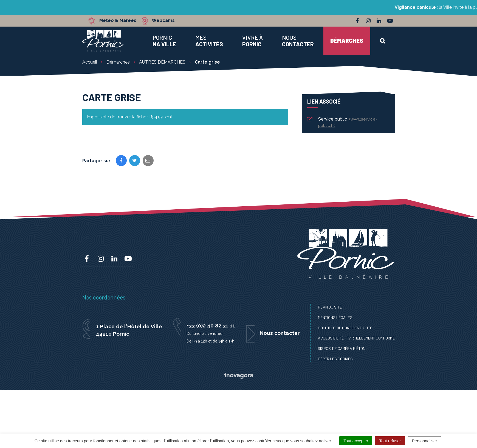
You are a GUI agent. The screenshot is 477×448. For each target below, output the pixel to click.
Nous (298, 41)
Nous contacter (280, 333)
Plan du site (330, 307)
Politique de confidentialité (345, 328)
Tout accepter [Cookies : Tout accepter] (356, 441)
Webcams (164, 21)
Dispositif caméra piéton (342, 348)
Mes (209, 41)
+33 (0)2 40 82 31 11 (211, 326)
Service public (342, 122)
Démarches (347, 40)
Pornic (164, 41)
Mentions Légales (335, 317)
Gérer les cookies (335, 359)
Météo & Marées (118, 21)
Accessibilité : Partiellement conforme (356, 338)
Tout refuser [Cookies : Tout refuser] (390, 441)
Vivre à (252, 41)
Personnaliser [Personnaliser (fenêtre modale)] (425, 441)
